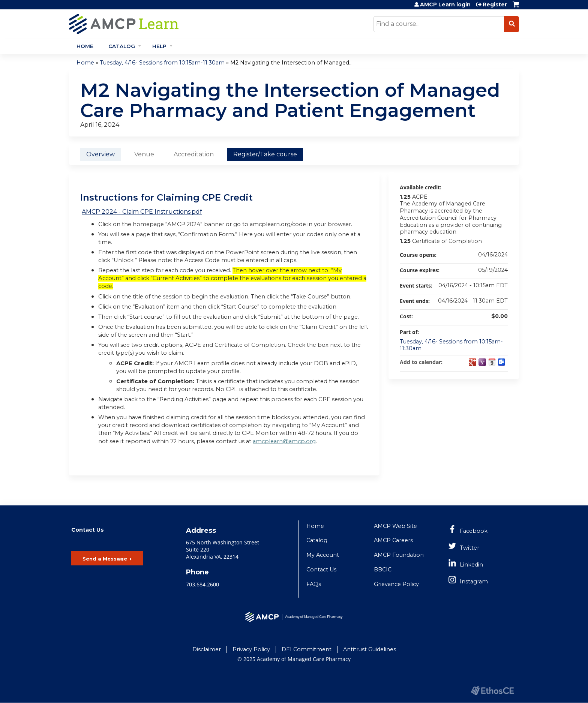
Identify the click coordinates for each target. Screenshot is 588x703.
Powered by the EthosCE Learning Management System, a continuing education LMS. (492, 690)
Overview (100, 154)
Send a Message (105, 559)
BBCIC (383, 570)
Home (85, 46)
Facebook (474, 531)
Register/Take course (265, 154)
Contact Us (321, 570)
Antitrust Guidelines (370, 649)
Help (159, 46)
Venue (144, 154)
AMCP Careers (393, 540)
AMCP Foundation (399, 555)
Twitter (469, 548)
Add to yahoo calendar (482, 362)
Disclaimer (207, 649)
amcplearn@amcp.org (284, 441)
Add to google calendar (472, 362)
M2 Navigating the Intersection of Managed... (291, 63)
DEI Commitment (307, 649)
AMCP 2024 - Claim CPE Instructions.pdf (142, 212)
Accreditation (194, 154)
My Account (323, 555)
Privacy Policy (251, 649)
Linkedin (471, 565)
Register (495, 4)
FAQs (314, 584)
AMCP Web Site (395, 526)
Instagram (474, 582)
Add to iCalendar (492, 362)
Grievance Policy (396, 584)
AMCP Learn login (445, 4)
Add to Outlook (502, 362)
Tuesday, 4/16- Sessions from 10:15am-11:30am (162, 63)
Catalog (122, 46)
